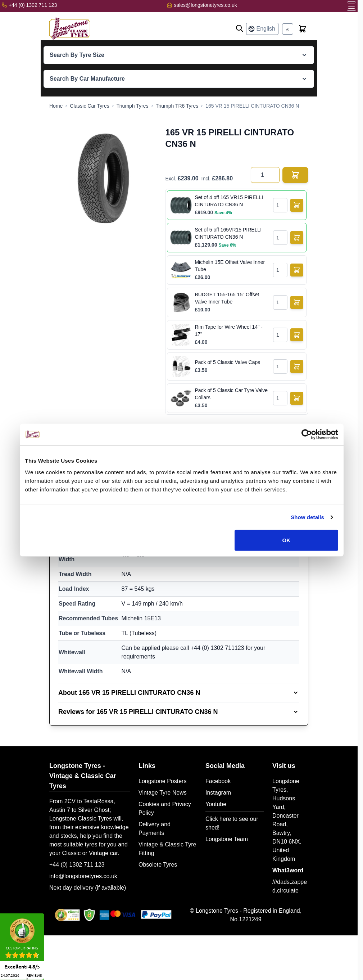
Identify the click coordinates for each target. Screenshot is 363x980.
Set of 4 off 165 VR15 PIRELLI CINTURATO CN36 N (229, 201)
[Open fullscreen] (104, 178)
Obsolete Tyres (158, 865)
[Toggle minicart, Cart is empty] (303, 29)
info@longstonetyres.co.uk (83, 876)
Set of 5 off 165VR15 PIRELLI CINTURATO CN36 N (228, 233)
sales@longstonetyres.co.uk (205, 5)
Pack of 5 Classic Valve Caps (227, 362)
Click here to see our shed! (232, 823)
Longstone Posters (162, 781)
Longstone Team (227, 839)
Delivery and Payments (155, 829)
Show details (307, 517)
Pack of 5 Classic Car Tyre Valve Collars (231, 394)
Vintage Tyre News (163, 793)
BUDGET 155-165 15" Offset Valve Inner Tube (227, 298)
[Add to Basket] (297, 205)
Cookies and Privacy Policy (165, 808)
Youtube (216, 804)
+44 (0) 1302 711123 (217, 648)
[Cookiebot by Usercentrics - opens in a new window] (307, 435)
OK (287, 540)
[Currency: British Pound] (288, 29)
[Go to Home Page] (56, 106)
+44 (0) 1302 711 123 (77, 865)
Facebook (218, 781)
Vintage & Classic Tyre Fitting (167, 849)
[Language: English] (262, 29)
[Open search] (240, 28)
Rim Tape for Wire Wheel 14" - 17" (228, 331)
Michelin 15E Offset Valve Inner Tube (230, 266)
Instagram (218, 793)
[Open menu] (351, 6)
